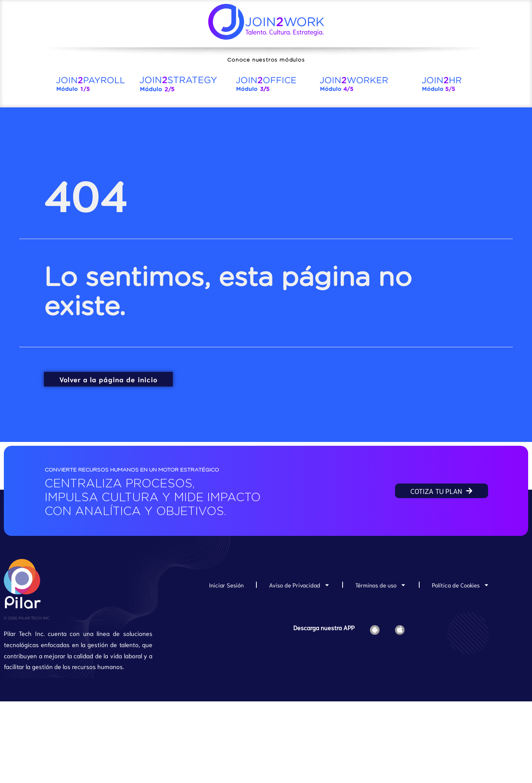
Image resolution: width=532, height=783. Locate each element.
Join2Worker (321, 655)
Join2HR (351, 655)
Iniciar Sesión (226, 585)
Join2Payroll (213, 655)
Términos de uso (381, 585)
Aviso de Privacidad (299, 585)
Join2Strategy (250, 655)
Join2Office (287, 655)
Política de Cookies (461, 585)
